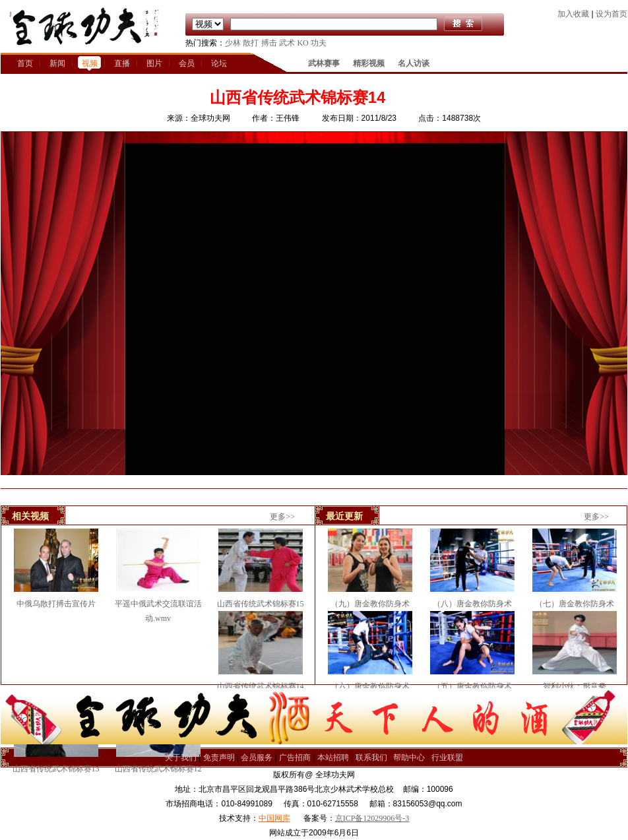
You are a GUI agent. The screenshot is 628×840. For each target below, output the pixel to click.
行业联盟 (447, 758)
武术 (287, 43)
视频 (90, 63)
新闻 (57, 63)
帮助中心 (409, 758)
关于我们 (181, 758)
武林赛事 (324, 63)
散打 (251, 43)
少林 (233, 43)
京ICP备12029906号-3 (372, 818)
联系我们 (371, 758)
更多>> (282, 517)
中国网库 (274, 818)
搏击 (269, 43)
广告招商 (295, 758)
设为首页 (612, 14)
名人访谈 (414, 63)
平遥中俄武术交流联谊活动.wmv (158, 604)
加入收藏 (573, 14)
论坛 (219, 63)
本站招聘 (333, 758)
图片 (154, 63)
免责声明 (219, 758)
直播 (122, 63)
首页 (25, 63)
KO (302, 43)
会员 (187, 63)
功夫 (319, 43)
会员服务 (257, 758)
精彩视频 (369, 63)
